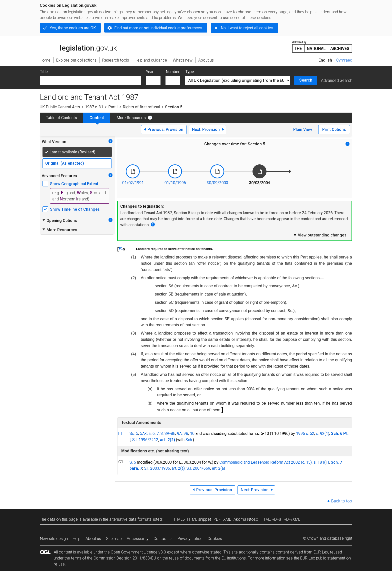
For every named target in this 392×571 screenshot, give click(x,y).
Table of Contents (61, 118)
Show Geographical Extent (74, 184)
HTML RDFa (271, 519)
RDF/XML (292, 519)
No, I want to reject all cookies (247, 28)
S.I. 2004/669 (198, 468)
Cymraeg (344, 60)
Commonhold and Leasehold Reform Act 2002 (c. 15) (266, 462)
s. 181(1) (321, 462)
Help (77, 539)
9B (186, 434)
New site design (54, 539)
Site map (114, 539)
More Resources (131, 118)
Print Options (334, 129)
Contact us (163, 539)
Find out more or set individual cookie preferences (158, 28)
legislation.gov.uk (78, 46)
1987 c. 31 (94, 107)
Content (97, 118)
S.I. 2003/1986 (157, 468)
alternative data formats (130, 519)
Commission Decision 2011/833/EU (125, 558)
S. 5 (133, 462)
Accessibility (138, 539)
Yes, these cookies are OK (73, 28)
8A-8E (170, 434)
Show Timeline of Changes (75, 209)
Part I (113, 107)
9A (179, 434)
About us (93, 539)
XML (227, 519)
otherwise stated (207, 552)
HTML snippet (199, 519)
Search (306, 80)
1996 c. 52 (305, 434)
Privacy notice (190, 539)
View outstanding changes (320, 235)
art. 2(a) (178, 468)
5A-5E (145, 434)
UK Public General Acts (60, 107)
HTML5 (179, 519)
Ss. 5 (134, 434)
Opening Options (59, 220)
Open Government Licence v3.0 (138, 552)
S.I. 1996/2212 (145, 440)
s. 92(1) (323, 434)
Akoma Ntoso (246, 519)
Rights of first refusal (141, 107)
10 (192, 434)
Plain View (303, 129)
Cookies (215, 539)
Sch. (189, 440)
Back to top (342, 501)
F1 (121, 248)
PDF (217, 519)
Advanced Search (337, 80)
